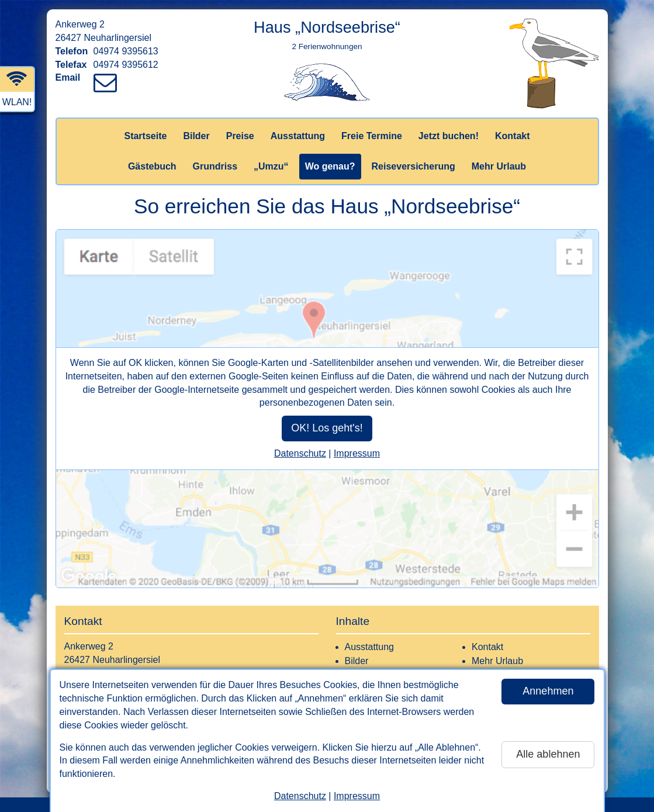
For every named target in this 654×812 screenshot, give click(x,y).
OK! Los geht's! (327, 428)
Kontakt (513, 136)
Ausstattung (298, 136)
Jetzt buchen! (449, 136)
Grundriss (215, 166)
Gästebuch (152, 166)
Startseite (145, 136)
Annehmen (548, 691)
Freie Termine (372, 136)
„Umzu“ (271, 166)
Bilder (196, 136)
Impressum (357, 796)
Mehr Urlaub (499, 166)
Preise (240, 136)
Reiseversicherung (413, 166)
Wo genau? (330, 166)
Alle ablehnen (548, 754)
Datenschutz (300, 796)
